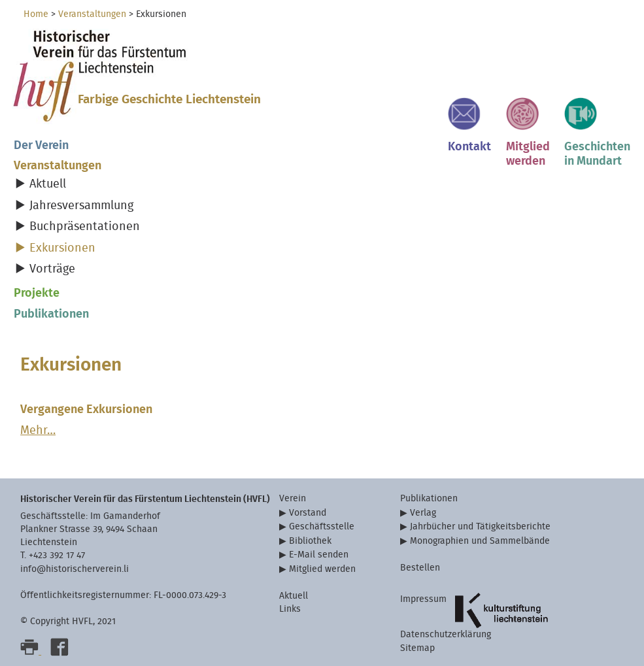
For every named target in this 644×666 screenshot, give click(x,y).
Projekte (37, 293)
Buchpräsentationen (85, 226)
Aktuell (48, 184)
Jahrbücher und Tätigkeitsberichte (480, 526)
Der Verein (41, 145)
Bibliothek (310, 541)
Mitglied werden (322, 569)
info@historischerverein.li (75, 569)
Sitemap (417, 648)
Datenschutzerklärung (446, 634)
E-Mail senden (319, 555)
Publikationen (51, 314)
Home (36, 14)
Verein (293, 498)
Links (290, 609)
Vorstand (308, 513)
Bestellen (420, 568)
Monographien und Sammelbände (480, 541)
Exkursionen (62, 248)
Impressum (423, 599)
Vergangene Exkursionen (86, 409)
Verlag (423, 513)
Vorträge (52, 269)
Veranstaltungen (92, 14)
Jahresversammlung (81, 206)
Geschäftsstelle (322, 526)
